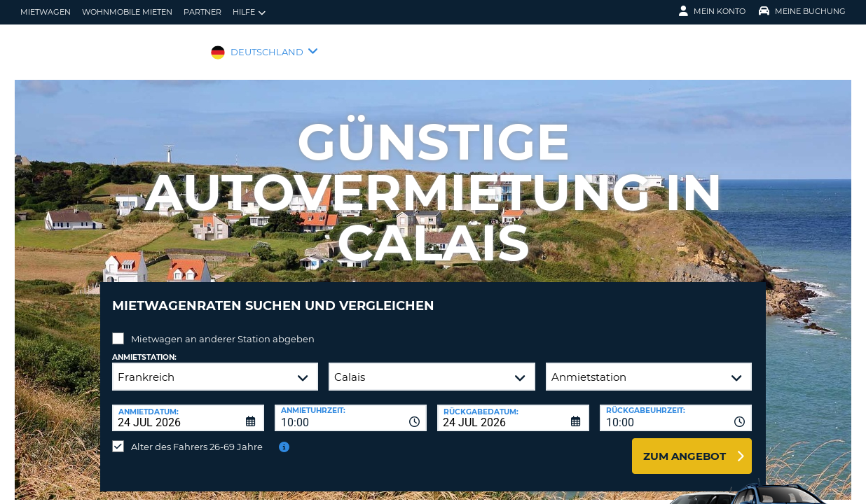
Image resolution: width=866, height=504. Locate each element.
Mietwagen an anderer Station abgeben (223, 328)
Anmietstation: (144, 347)
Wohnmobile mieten (127, 12)
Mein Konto (712, 11)
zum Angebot (685, 446)
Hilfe (249, 12)
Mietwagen (46, 12)
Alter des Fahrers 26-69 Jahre (197, 436)
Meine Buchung (802, 11)
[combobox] (351, 407)
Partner (202, 12)
